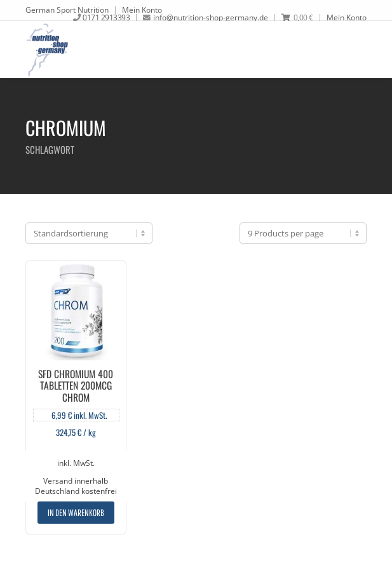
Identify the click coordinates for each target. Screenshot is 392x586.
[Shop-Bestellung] (89, 233)
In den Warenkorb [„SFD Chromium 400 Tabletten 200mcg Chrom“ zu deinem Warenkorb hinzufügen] (76, 513)
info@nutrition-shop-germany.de (211, 17)
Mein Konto (142, 10)
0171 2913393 (106, 17)
